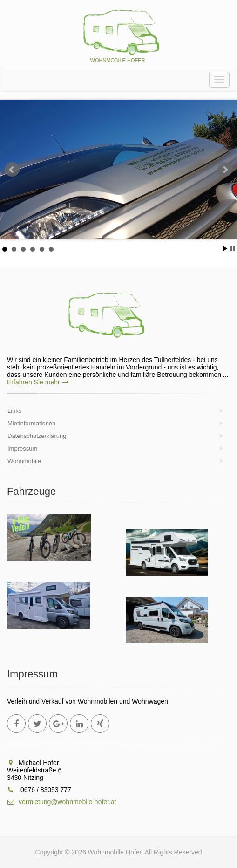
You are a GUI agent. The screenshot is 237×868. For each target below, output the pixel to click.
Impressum (22, 448)
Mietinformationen (31, 423)
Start (225, 249)
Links (14, 411)
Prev (12, 170)
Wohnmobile (24, 461)
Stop (233, 249)
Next (225, 170)
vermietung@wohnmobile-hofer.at (62, 802)
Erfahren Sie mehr (38, 382)
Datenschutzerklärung (37, 436)
